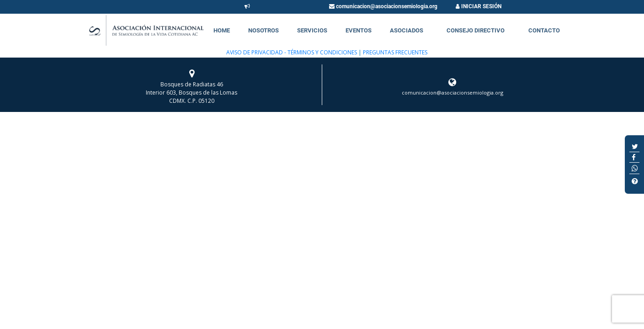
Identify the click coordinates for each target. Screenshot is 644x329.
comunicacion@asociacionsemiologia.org (383, 6)
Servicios (312, 30)
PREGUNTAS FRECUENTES (394, 52)
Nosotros (263, 30)
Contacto (544, 30)
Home (222, 30)
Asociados (407, 30)
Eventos (359, 30)
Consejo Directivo (476, 30)
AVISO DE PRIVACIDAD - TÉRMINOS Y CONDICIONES (292, 52)
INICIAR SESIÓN (479, 6)
